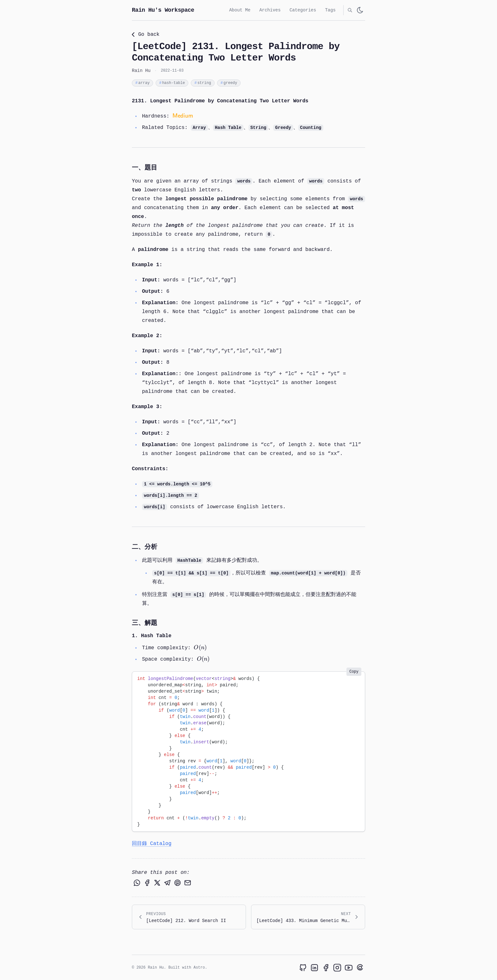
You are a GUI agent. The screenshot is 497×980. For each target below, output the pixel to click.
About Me (240, 10)
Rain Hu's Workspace (163, 10)
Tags (330, 10)
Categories (303, 10)
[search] (350, 10)
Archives (270, 10)
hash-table (172, 83)
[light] (360, 10)
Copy (354, 672)
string (203, 83)
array (142, 83)
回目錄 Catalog (152, 844)
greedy (229, 83)
